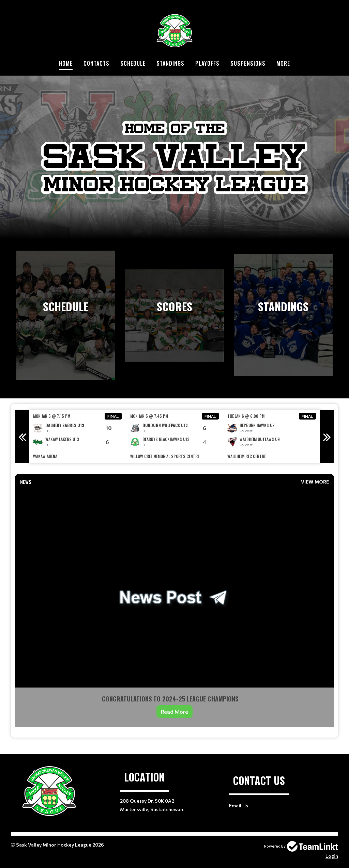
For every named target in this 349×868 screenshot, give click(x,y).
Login (332, 856)
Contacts (96, 63)
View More (315, 482)
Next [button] (327, 436)
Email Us (239, 806)
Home (66, 63)
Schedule (133, 63)
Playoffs (207, 63)
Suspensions (248, 63)
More (283, 63)
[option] (78, 436)
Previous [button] (22, 436)
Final (113, 416)
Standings (170, 63)
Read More (174, 712)
